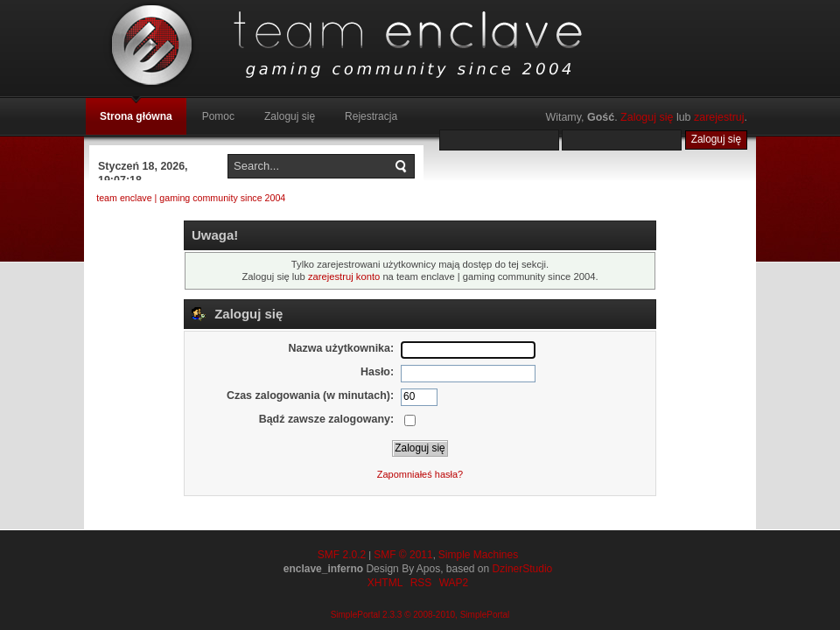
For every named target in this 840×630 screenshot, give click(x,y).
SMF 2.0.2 (342, 555)
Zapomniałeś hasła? (420, 474)
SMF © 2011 (403, 555)
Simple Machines (478, 555)
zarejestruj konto (344, 276)
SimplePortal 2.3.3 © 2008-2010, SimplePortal (420, 615)
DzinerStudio (523, 569)
